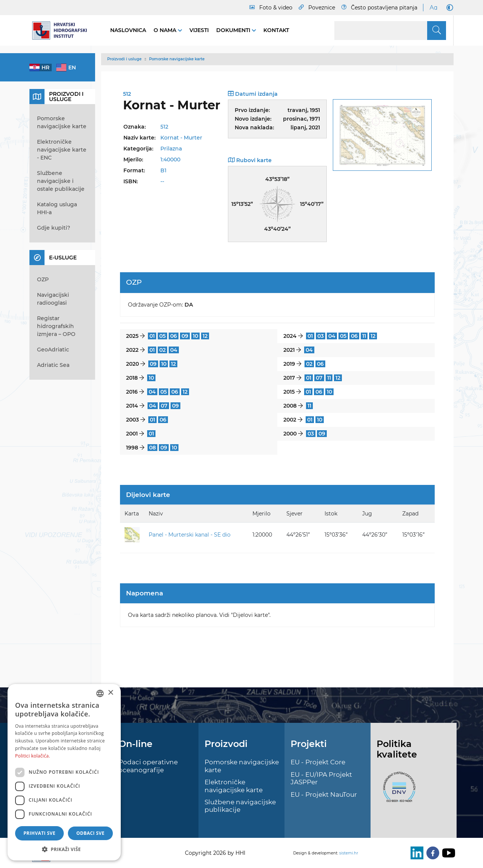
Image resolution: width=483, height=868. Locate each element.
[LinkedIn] (415, 853)
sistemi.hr (349, 853)
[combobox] (100, 693)
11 (364, 336)
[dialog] (64, 772)
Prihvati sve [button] (39, 833)
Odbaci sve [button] (90, 833)
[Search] (390, 31)
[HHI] (62, 31)
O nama (166, 30)
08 (152, 448)
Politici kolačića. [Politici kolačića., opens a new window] (33, 756)
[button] (64, 849)
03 (321, 336)
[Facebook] (431, 853)
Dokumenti (234, 30)
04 (332, 336)
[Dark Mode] (448, 8)
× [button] (110, 693)
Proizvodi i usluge (124, 59)
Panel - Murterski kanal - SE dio (190, 535)
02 (162, 350)
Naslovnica (128, 30)
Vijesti (199, 30)
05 (162, 336)
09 (185, 336)
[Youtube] (447, 853)
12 (205, 336)
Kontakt (276, 30)
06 (174, 336)
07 (319, 378)
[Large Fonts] (433, 8)
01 (152, 336)
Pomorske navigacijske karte (177, 59)
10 (195, 336)
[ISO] (397, 791)
